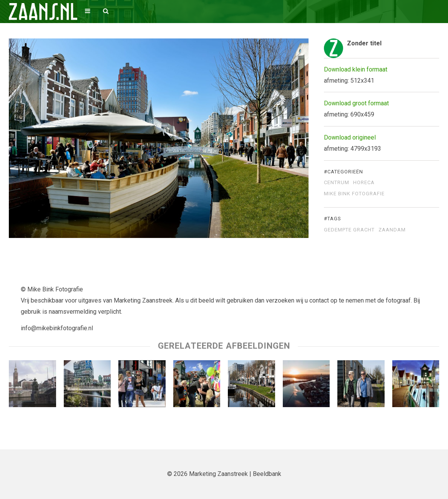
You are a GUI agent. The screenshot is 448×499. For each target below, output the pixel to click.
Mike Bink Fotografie (354, 194)
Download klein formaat (356, 69)
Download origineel (350, 137)
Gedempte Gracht (349, 230)
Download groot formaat (356, 103)
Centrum (337, 183)
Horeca (364, 183)
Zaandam (392, 230)
